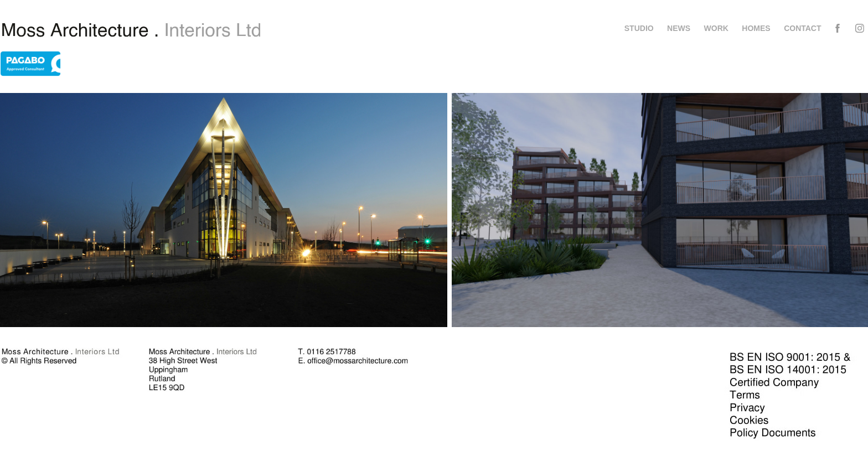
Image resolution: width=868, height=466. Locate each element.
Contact (802, 28)
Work (716, 28)
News (679, 28)
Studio (639, 28)
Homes (756, 28)
